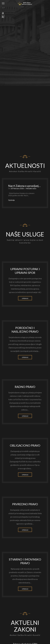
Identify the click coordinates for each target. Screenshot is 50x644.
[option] (25, 193)
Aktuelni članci (31, 189)
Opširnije (25, 298)
